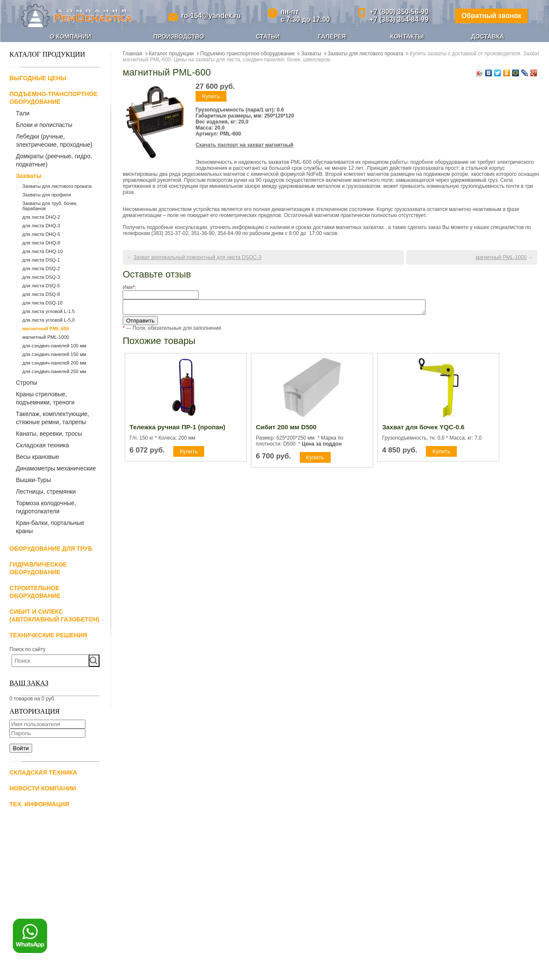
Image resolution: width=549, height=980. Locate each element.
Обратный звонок (491, 16)
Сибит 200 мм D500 (286, 430)
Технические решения (48, 635)
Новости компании (43, 788)
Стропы (27, 383)
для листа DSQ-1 (41, 260)
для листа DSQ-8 (41, 294)
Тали (23, 113)
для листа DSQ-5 (41, 286)
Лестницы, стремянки (46, 492)
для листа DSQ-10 (42, 303)
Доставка (487, 36)
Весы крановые (38, 457)
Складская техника (42, 445)
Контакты (407, 36)
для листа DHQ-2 (41, 217)
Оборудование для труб (51, 549)
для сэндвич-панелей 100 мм (54, 346)
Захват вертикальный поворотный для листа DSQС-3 (197, 257)
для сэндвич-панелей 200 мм (54, 363)
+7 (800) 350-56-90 (398, 12)
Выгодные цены (38, 78)
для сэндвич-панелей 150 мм (54, 354)
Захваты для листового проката (57, 186)
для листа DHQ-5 (41, 234)
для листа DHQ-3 (41, 226)
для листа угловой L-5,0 (48, 320)
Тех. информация (39, 804)
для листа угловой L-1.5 (48, 311)
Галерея (332, 36)
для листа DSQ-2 (41, 268)
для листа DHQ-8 (41, 243)
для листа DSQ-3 (41, 277)
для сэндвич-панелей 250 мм (54, 371)
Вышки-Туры (33, 480)
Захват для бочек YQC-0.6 (423, 430)
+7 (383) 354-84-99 (398, 20)
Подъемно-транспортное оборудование (247, 54)
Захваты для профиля (47, 195)
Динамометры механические (56, 468)
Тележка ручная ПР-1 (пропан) (177, 430)
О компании (70, 36)
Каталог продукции (171, 54)
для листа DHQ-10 (42, 251)
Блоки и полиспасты (44, 125)
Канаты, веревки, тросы (49, 434)
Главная (133, 54)
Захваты (29, 176)
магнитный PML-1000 (46, 337)
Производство (178, 36)
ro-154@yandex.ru (211, 16)
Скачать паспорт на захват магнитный (244, 145)
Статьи (268, 36)
